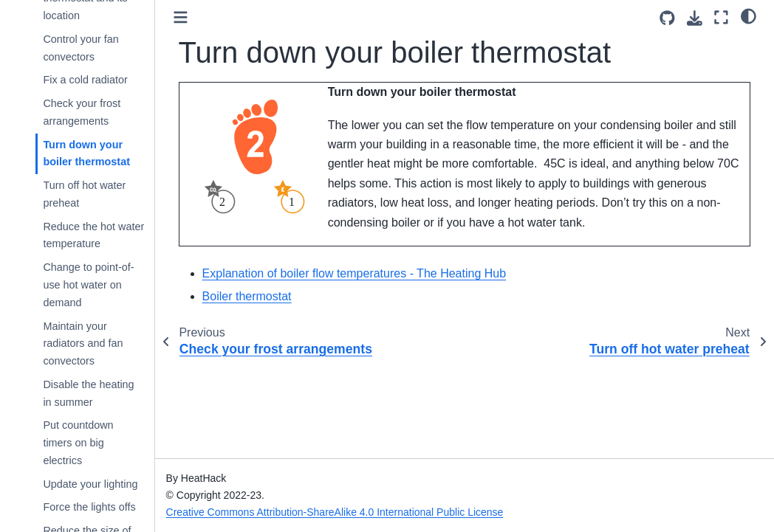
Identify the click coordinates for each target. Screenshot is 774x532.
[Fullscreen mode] (721, 17)
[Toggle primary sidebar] (181, 17)
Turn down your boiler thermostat (86, 153)
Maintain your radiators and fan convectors (83, 344)
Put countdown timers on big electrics (78, 443)
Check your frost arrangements (82, 112)
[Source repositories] (667, 18)
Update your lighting (90, 484)
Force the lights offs (89, 507)
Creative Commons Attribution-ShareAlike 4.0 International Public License (335, 512)
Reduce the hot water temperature (93, 235)
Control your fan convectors (81, 48)
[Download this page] (695, 18)
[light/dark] (749, 15)
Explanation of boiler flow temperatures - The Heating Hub (354, 273)
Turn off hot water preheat (84, 194)
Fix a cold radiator (85, 80)
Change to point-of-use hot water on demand (88, 285)
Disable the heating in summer (88, 393)
